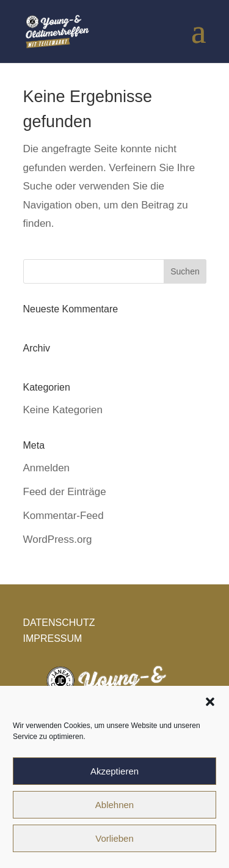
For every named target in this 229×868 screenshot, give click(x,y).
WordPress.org (58, 539)
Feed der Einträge (65, 492)
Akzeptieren (114, 771)
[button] (210, 702)
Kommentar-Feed (64, 516)
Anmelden (47, 468)
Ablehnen (114, 805)
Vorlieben (114, 838)
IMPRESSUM (53, 638)
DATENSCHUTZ (59, 623)
